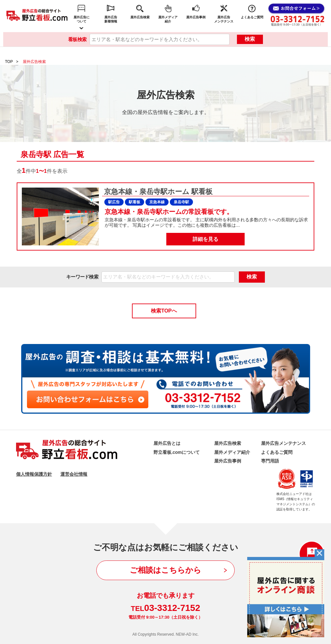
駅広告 (114, 202)
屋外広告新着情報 (111, 19)
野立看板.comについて (177, 452)
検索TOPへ (164, 311)
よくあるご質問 (252, 17)
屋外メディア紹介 (168, 19)
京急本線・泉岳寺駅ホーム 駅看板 (157, 192)
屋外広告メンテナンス (224, 19)
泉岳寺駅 (181, 202)
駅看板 (135, 202)
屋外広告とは (167, 443)
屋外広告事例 (196, 17)
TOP (9, 62)
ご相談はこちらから (165, 570)
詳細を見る (205, 239)
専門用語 (270, 461)
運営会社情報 (74, 474)
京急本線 (157, 202)
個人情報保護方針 (34, 474)
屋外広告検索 (140, 17)
